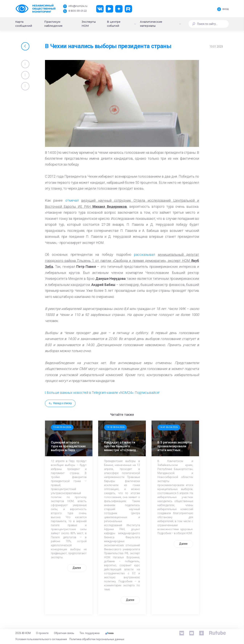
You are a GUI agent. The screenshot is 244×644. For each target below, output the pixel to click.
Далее (77, 568)
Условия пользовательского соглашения (41, 639)
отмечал (72, 200)
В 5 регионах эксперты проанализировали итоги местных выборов (175, 446)
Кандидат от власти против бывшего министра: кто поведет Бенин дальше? (122, 446)
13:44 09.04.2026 (62, 427)
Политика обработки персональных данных (97, 639)
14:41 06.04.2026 (169, 427)
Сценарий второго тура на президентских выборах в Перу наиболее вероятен (68, 446)
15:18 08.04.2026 (116, 427)
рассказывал (144, 254)
